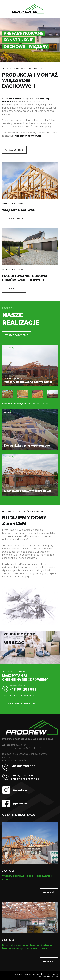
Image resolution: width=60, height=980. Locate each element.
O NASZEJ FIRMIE (14, 150)
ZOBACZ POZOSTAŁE (17, 335)
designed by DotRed (49, 977)
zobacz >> (49, 892)
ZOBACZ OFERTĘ (14, 219)
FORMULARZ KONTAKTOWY (22, 703)
